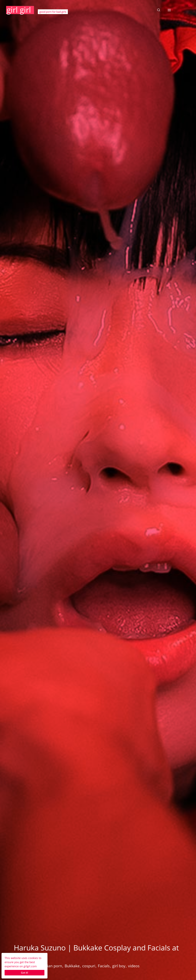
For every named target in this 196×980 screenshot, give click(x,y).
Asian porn (52, 966)
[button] (159, 10)
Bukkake (72, 966)
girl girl (19, 10)
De (190, 5)
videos (134, 966)
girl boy (119, 966)
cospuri (89, 966)
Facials (104, 966)
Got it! (24, 973)
